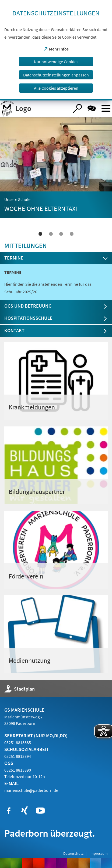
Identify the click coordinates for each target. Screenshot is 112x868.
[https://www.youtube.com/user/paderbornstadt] (40, 811)
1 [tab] (40, 234)
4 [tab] (72, 234)
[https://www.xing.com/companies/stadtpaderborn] (24, 811)
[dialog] (56, 50)
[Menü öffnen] (106, 108)
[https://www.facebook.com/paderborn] (9, 811)
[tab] (56, 258)
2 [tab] (51, 234)
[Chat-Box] (92, 108)
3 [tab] (61, 234)
